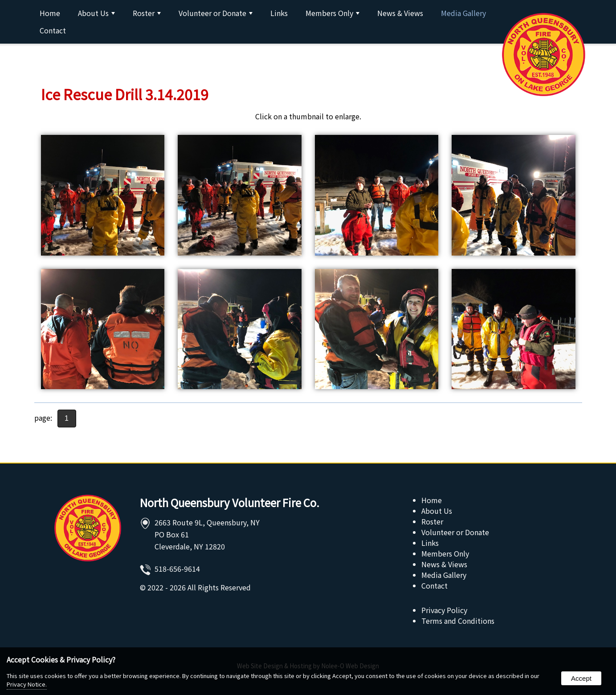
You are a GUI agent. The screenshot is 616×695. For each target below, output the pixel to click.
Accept (581, 678)
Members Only (332, 13)
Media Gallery (463, 13)
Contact (53, 30)
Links (279, 13)
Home (50, 13)
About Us (96, 13)
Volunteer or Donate (216, 13)
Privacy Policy (444, 610)
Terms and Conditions (458, 621)
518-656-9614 (177, 569)
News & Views (400, 13)
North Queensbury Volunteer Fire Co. (230, 502)
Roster (147, 13)
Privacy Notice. (27, 684)
